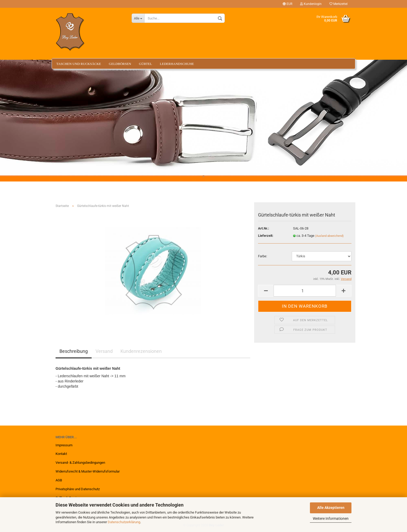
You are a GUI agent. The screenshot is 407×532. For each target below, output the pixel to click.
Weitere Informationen (331, 518)
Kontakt (61, 454)
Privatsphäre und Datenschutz (78, 489)
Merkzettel (338, 4)
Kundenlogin (311, 4)
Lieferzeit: (266, 236)
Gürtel (145, 64)
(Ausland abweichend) (329, 236)
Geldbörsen (120, 64)
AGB (59, 480)
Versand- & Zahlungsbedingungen (80, 463)
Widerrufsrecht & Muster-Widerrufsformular (88, 471)
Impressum (64, 445)
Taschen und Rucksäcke (79, 64)
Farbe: (263, 256)
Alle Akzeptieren (331, 508)
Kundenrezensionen (141, 351)
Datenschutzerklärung (124, 522)
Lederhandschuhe (177, 64)
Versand (104, 351)
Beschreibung (74, 351)
